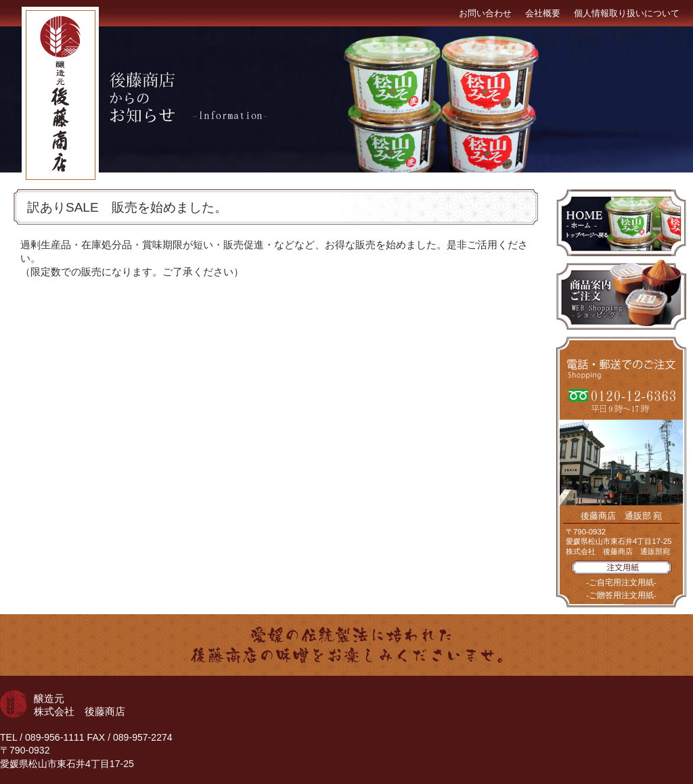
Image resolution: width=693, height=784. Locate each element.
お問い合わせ (485, 13)
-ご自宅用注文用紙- (621, 582)
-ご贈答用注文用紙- (621, 595)
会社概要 (543, 13)
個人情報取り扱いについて (627, 13)
